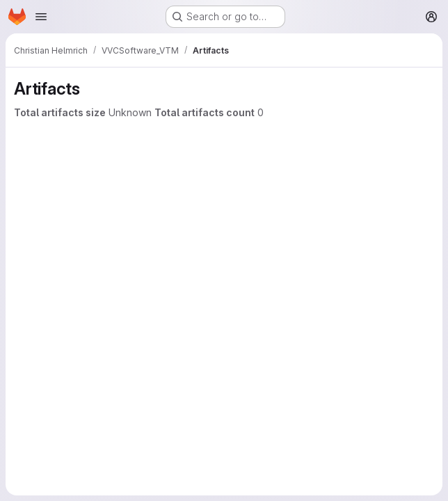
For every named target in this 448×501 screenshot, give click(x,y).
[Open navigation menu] (41, 17)
